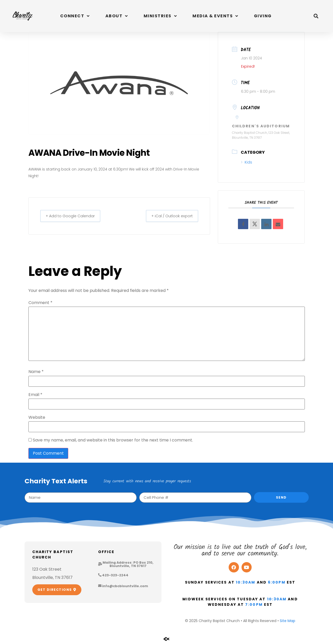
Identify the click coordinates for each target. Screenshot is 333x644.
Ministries (160, 16)
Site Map (288, 621)
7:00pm (254, 604)
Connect (75, 16)
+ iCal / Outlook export (169, 216)
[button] (316, 16)
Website (37, 417)
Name (36, 372)
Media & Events (215, 16)
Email (35, 395)
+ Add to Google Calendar (73, 216)
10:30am (246, 582)
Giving (263, 16)
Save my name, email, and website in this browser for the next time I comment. (113, 440)
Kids (247, 162)
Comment (40, 303)
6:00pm (277, 582)
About (117, 16)
